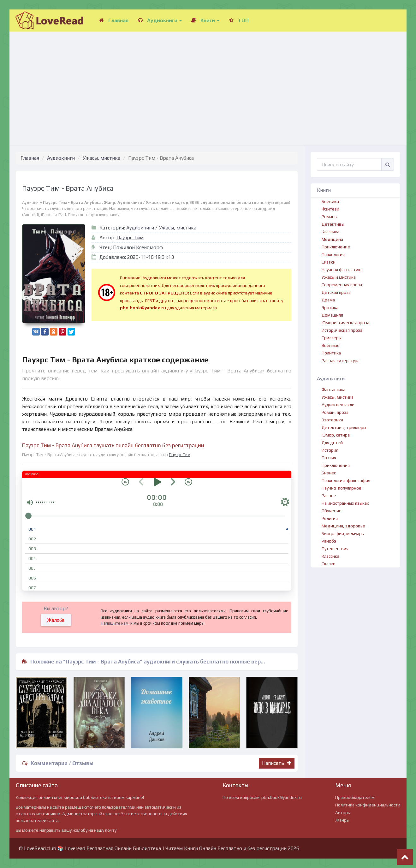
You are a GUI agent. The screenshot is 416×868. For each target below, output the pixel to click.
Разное (329, 496)
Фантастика (333, 389)
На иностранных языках (345, 503)
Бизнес (329, 473)
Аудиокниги (160, 20)
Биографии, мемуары (343, 533)
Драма (328, 300)
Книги (205, 20)
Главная (114, 20)
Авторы (343, 812)
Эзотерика (332, 420)
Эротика (330, 307)
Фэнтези (330, 209)
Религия (330, 518)
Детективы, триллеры (344, 427)
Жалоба (56, 620)
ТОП (239, 20)
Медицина (332, 239)
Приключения (336, 465)
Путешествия (335, 549)
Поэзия (329, 458)
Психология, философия (346, 480)
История (330, 450)
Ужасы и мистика (339, 277)
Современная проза (342, 285)
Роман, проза (335, 412)
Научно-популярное (342, 488)
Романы (330, 217)
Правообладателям (355, 797)
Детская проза (336, 292)
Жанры (342, 820)
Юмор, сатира (336, 435)
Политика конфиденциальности (368, 805)
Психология (333, 254)
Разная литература (341, 360)
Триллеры (332, 338)
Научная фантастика (342, 270)
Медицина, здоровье (343, 526)
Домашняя (332, 315)
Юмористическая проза (345, 323)
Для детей (332, 443)
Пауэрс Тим (130, 238)
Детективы (333, 224)
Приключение (336, 247)
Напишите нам (115, 623)
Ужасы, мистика (101, 158)
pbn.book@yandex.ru (282, 797)
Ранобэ (329, 541)
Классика (330, 232)
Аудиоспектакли (338, 405)
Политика (331, 353)
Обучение (332, 511)
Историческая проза (342, 330)
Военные (331, 345)
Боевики (330, 201)
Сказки (329, 262)
